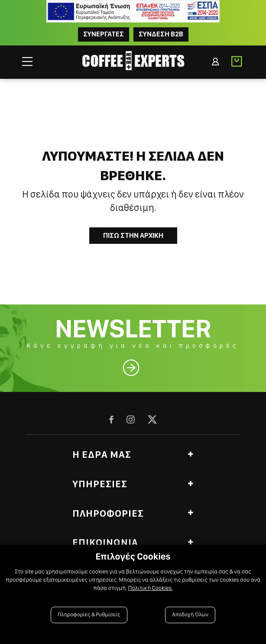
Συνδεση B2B (161, 34)
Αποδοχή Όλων (190, 615)
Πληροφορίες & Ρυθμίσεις (89, 615)
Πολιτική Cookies (151, 588)
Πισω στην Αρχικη (133, 235)
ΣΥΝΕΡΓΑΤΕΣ (104, 34)
